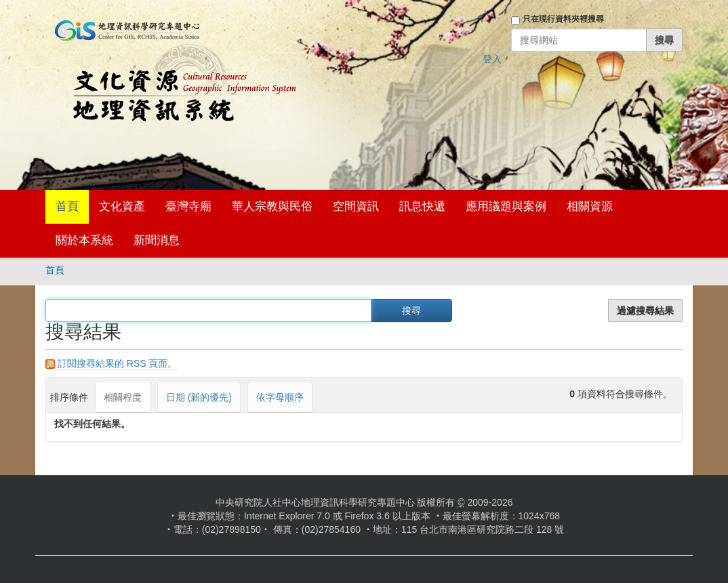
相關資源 (590, 206)
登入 (492, 59)
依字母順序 (280, 397)
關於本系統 (84, 240)
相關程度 (123, 397)
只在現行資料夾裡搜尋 (563, 19)
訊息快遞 (422, 206)
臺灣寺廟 (188, 206)
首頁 (67, 206)
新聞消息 (157, 240)
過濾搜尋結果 (645, 310)
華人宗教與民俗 (272, 206)
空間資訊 (356, 206)
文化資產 (122, 206)
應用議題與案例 (506, 206)
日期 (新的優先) (199, 397)
